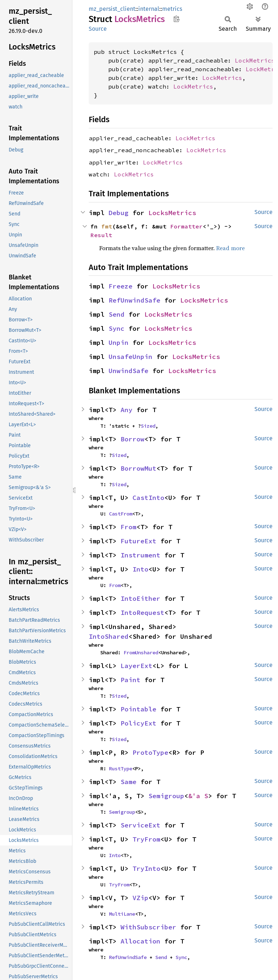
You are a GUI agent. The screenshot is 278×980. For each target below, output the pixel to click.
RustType (121, 769)
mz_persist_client (112, 9)
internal (149, 9)
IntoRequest (142, 613)
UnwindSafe (129, 371)
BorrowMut (138, 468)
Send (117, 314)
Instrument (140, 555)
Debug (119, 213)
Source (98, 29)
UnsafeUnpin (130, 357)
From (129, 527)
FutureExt (138, 541)
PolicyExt (138, 723)
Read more (230, 248)
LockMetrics (255, 60)
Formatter (186, 226)
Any (127, 410)
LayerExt (136, 666)
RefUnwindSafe (134, 300)
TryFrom (146, 839)
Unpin (119, 343)
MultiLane (122, 914)
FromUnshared (141, 652)
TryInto (146, 868)
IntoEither (140, 598)
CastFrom (121, 514)
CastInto (148, 498)
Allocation (140, 941)
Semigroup (166, 796)
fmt (107, 226)
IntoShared (109, 636)
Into (140, 569)
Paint (130, 680)
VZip (140, 898)
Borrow (132, 439)
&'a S (198, 796)
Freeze (121, 286)
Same (129, 782)
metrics (172, 9)
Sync (117, 328)
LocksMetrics (172, 213)
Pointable (138, 709)
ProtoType (150, 752)
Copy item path (176, 19)
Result (101, 235)
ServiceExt (140, 825)
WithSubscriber (148, 927)
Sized (148, 426)
